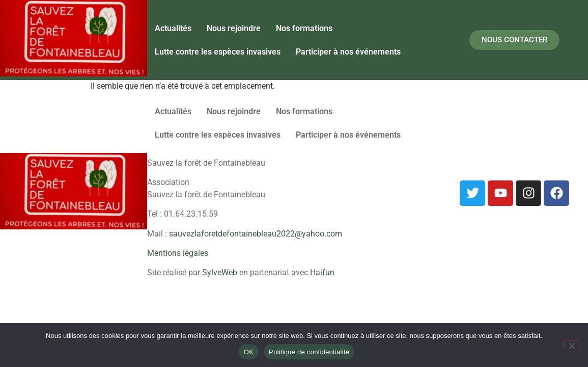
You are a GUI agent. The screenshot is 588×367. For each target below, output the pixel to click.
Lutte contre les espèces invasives (218, 52)
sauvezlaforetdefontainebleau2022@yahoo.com (256, 234)
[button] (351, 52)
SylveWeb (220, 272)
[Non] (572, 345)
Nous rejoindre (234, 28)
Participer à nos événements (348, 52)
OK (249, 352)
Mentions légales (178, 253)
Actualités (173, 28)
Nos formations (304, 28)
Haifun (322, 272)
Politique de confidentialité (309, 352)
